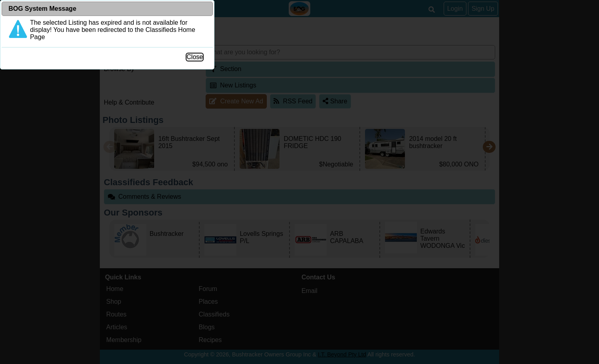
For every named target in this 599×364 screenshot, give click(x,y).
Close (386, 166)
